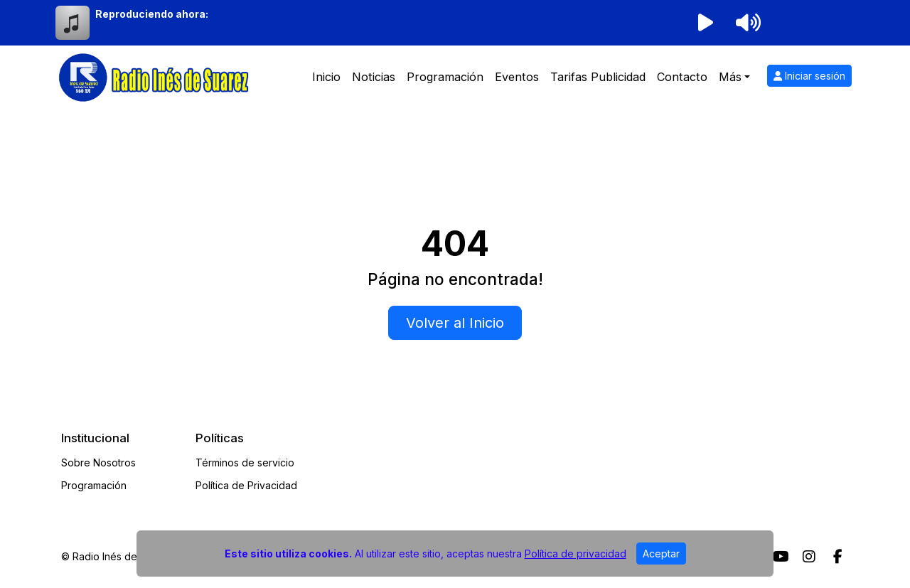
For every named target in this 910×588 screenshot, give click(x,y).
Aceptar (661, 554)
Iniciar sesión (809, 76)
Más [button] (730, 77)
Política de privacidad (576, 554)
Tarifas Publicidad (598, 77)
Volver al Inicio (455, 323)
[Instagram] (809, 557)
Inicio (326, 77)
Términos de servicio (245, 463)
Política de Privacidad (246, 485)
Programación (445, 77)
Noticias (374, 77)
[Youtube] (781, 557)
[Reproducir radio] (705, 23)
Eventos (517, 77)
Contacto (682, 77)
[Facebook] (838, 557)
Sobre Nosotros (98, 463)
